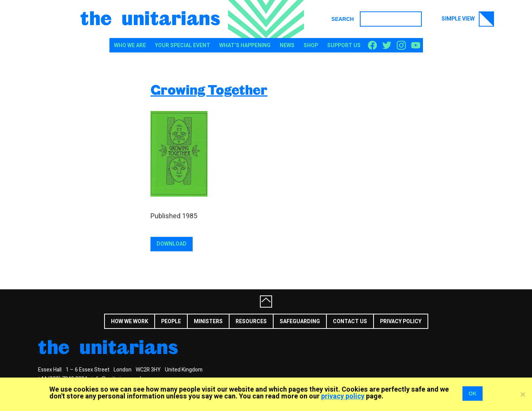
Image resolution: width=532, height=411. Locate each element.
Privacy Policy (401, 321)
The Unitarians (150, 17)
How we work (130, 321)
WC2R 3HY (148, 370)
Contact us (350, 321)
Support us (344, 45)
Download (172, 244)
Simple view (468, 19)
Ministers (208, 321)
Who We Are (130, 45)
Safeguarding (300, 321)
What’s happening (245, 45)
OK (473, 394)
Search (343, 19)
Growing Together (209, 90)
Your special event (183, 45)
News (287, 45)
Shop (311, 45)
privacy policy (343, 396)
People (171, 321)
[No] (522, 394)
